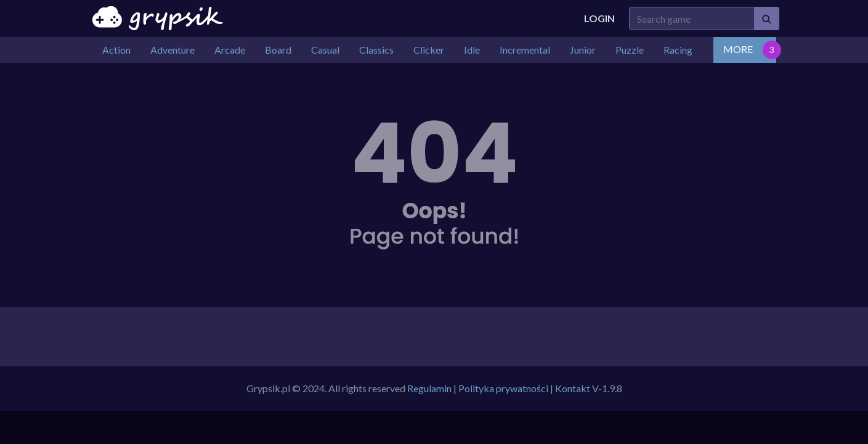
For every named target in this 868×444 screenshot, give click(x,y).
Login (599, 18)
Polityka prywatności (503, 388)
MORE (738, 49)
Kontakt (573, 388)
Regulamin (429, 388)
